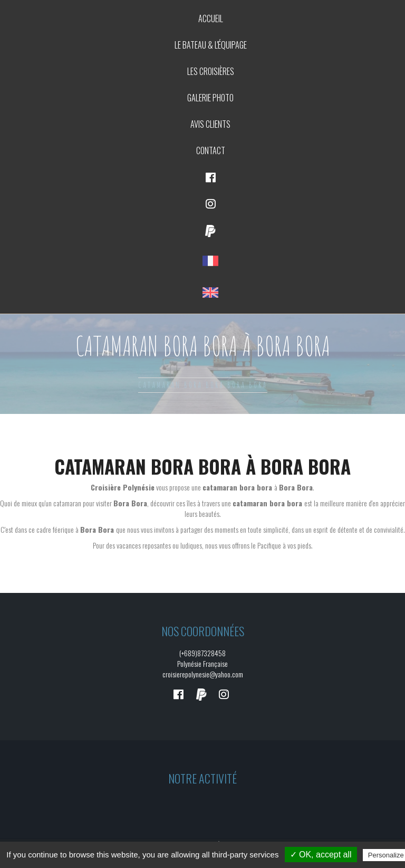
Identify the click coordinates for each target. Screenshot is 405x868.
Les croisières (211, 71)
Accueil (211, 18)
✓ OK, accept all (321, 855)
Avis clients (210, 124)
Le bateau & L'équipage (211, 45)
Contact (211, 150)
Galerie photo (210, 98)
